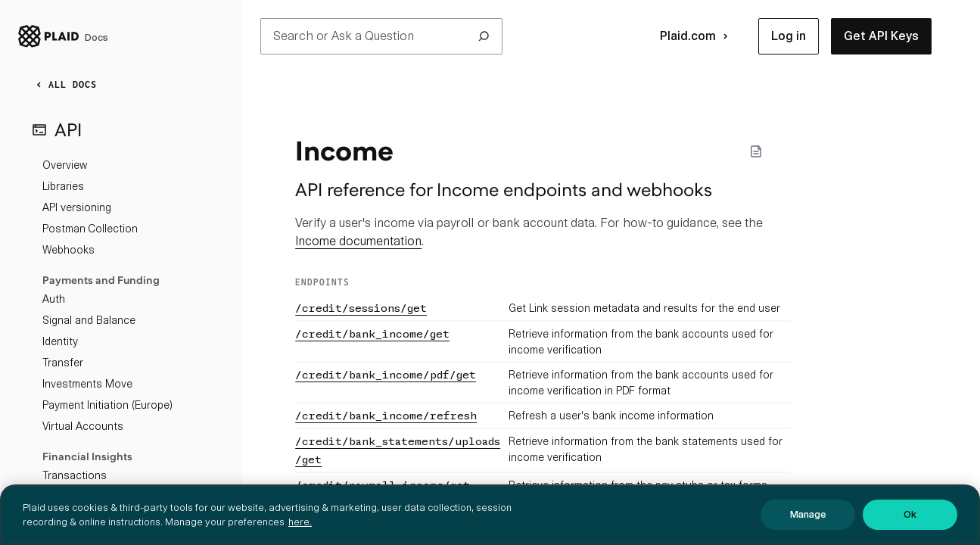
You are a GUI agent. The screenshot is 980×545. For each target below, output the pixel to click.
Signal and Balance (89, 320)
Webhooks (68, 250)
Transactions (75, 475)
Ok (910, 527)
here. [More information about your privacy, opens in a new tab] (300, 535)
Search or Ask (381, 36)
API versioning (77, 207)
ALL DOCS (64, 85)
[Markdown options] (756, 151)
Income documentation (358, 241)
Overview (65, 165)
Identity (60, 341)
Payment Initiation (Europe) (107, 405)
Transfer (63, 363)
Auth (54, 299)
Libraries (63, 186)
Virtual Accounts (83, 426)
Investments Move (87, 384)
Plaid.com (697, 36)
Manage (808, 527)
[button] (789, 36)
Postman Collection (90, 229)
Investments (72, 497)
